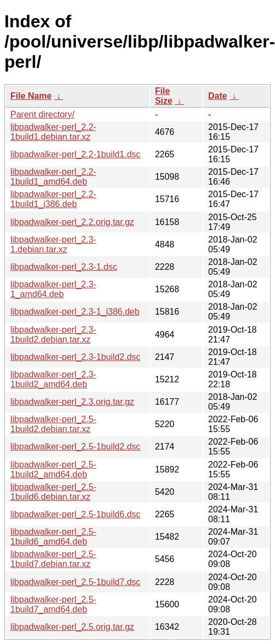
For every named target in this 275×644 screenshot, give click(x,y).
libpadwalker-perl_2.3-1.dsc (64, 267)
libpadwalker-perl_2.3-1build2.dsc (75, 357)
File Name (31, 96)
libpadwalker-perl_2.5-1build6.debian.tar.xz (53, 492)
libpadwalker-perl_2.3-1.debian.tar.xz (53, 244)
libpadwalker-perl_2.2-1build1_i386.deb (53, 199)
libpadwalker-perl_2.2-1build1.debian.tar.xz (53, 132)
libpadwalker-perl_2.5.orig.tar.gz (72, 627)
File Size (164, 96)
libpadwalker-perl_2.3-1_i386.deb (75, 312)
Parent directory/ (42, 114)
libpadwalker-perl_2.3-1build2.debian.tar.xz (53, 335)
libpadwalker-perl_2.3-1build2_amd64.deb (53, 379)
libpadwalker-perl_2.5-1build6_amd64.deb (53, 537)
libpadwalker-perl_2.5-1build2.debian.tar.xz (53, 424)
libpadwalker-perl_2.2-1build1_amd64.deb (53, 177)
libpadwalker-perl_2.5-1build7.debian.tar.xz (53, 559)
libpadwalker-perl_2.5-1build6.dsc (75, 514)
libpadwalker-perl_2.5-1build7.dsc (75, 582)
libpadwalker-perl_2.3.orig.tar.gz (72, 402)
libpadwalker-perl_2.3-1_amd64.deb (53, 289)
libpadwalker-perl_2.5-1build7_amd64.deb (53, 604)
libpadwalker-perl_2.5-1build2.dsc (75, 447)
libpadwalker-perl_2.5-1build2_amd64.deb (53, 469)
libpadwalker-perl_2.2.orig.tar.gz (72, 222)
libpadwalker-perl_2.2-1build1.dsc (75, 154)
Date (217, 96)
